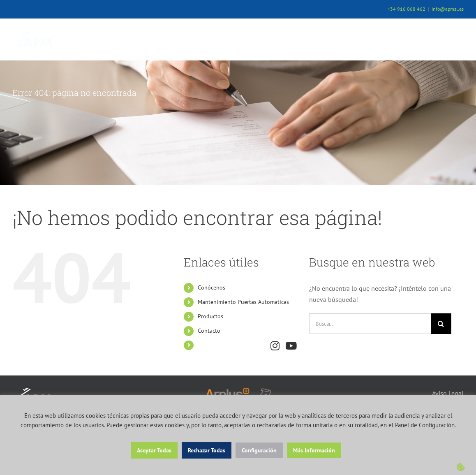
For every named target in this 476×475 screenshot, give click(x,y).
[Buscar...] (370, 324)
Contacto (209, 331)
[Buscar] (441, 324)
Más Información (314, 450)
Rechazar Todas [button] (207, 450)
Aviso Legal (448, 393)
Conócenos (211, 287)
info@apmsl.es (448, 9)
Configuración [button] (259, 450)
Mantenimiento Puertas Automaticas (243, 302)
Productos (210, 316)
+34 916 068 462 (407, 9)
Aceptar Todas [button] (154, 450)
